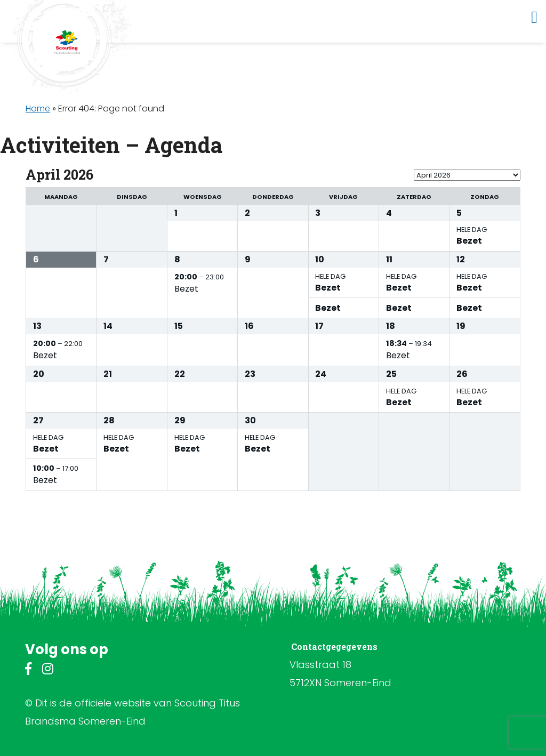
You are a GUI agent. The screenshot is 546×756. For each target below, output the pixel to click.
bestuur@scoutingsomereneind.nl (360, 701)
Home (38, 108)
